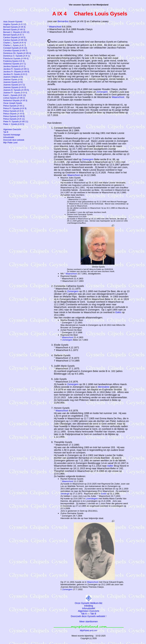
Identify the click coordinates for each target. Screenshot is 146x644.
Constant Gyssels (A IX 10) (15, 48)
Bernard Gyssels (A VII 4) (14, 27)
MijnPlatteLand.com (89, 631)
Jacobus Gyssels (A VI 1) (14, 66)
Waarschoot (55, 27)
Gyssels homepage (12, 135)
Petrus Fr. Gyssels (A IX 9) (15, 108)
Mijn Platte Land (10, 143)
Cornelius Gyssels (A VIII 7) (15, 51)
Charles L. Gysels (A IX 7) (15, 45)
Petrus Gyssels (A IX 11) (14, 119)
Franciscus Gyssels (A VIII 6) (16, 58)
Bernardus (63, 21)
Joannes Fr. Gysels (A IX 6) (15, 93)
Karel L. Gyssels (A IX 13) (15, 95)
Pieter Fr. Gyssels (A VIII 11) (16, 122)
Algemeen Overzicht (89, 611)
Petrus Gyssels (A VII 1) (14, 106)
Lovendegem (92, 499)
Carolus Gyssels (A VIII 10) (15, 40)
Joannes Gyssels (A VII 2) (15, 87)
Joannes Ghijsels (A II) (13, 77)
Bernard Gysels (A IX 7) (14, 35)
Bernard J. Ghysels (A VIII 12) (16, 32)
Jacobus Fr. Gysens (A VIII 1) (16, 69)
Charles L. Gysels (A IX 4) (15, 43)
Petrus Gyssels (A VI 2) (13, 111)
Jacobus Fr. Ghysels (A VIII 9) (16, 72)
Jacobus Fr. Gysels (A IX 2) (15, 74)
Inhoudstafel (88, 608)
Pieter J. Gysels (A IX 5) (14, 124)
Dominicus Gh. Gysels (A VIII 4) (17, 53)
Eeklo (118, 312)
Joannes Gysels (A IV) (13, 82)
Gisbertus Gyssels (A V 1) (15, 64)
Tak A (84, 614)
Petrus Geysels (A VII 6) (14, 114)
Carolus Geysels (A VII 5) (14, 37)
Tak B (93, 614)
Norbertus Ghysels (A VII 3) (15, 101)
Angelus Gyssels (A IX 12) (15, 24)
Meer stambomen (89, 621)
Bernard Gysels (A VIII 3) (14, 30)
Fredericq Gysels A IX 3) (14, 61)
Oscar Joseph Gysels (13, 103)
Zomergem (102, 92)
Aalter (110, 466)
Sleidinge (65, 494)
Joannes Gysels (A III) (13, 80)
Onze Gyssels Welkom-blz (88, 603)
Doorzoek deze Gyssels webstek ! (89, 616)
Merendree (104, 387)
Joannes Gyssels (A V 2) (14, 85)
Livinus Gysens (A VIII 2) (14, 98)
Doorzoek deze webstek (14, 140)
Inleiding (89, 606)
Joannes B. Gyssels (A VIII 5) (16, 90)
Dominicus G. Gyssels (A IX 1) (16, 56)
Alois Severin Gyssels (13, 22)
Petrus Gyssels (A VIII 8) (14, 116)
